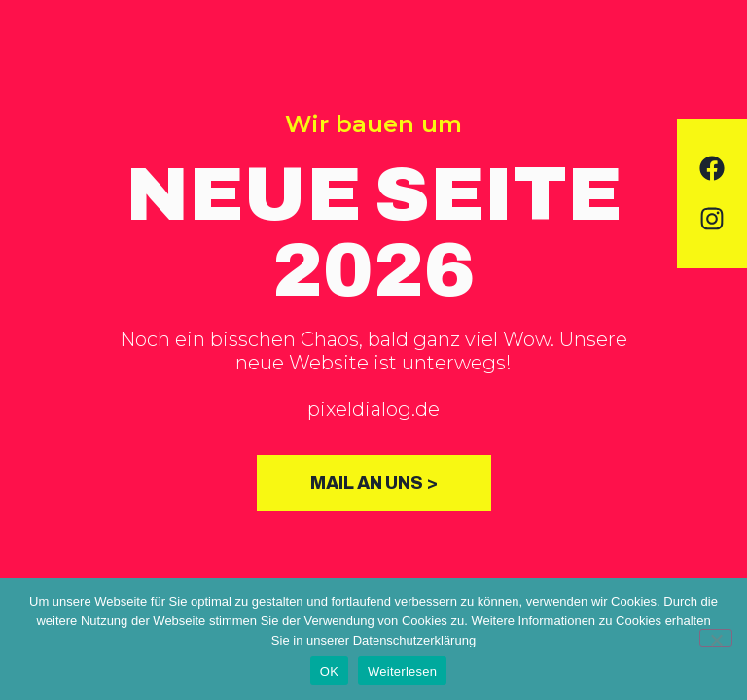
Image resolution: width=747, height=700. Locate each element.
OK (329, 671)
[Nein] (716, 638)
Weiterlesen (402, 671)
